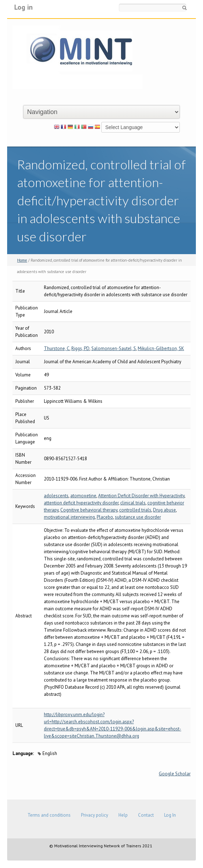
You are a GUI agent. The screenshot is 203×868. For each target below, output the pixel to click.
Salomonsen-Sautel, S (114, 348)
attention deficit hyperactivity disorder (81, 503)
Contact (146, 815)
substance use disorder (138, 517)
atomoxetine (83, 496)
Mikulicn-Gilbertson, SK (161, 348)
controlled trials (135, 510)
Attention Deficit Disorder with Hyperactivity (141, 496)
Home (22, 260)
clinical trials (133, 503)
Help (123, 815)
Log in (24, 7)
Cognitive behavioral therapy (89, 510)
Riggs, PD (80, 348)
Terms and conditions (49, 815)
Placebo (105, 517)
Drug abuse (164, 510)
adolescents (56, 496)
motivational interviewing (69, 517)
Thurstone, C (57, 348)
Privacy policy (95, 815)
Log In (170, 815)
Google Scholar (175, 774)
